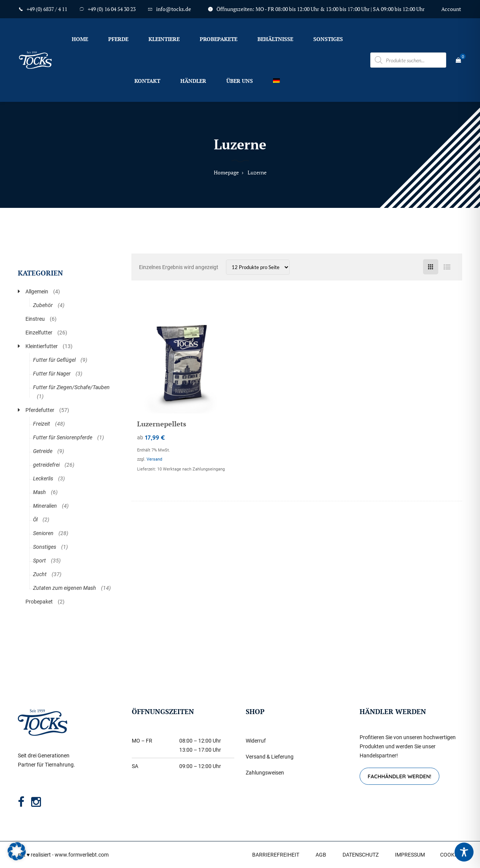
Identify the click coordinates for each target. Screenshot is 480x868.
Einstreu (35, 319)
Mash (39, 492)
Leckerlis (43, 478)
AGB (321, 855)
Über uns (240, 81)
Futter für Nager (52, 374)
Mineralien (45, 506)
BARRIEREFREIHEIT (276, 855)
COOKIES (451, 855)
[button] (17, 851)
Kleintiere (164, 39)
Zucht (40, 574)
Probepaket (39, 602)
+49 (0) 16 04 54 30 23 (112, 9)
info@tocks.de (174, 9)
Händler (193, 81)
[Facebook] (21, 802)
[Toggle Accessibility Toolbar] (464, 852)
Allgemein (37, 291)
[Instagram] (36, 802)
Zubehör (43, 305)
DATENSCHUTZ (361, 855)
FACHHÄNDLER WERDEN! (399, 776)
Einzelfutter (39, 333)
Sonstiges (328, 39)
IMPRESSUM (410, 855)
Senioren (43, 533)
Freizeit (42, 424)
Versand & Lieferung (270, 757)
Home (80, 39)
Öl (35, 520)
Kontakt (147, 81)
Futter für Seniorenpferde (63, 437)
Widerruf (256, 741)
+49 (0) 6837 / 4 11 (47, 9)
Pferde (118, 39)
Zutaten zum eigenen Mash (65, 588)
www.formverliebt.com (82, 855)
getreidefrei (46, 465)
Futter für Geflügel (54, 360)
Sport (39, 561)
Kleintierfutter (42, 346)
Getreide (43, 451)
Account (451, 9)
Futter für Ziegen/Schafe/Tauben (71, 387)
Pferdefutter (40, 410)
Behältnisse (275, 39)
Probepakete (219, 39)
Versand (154, 459)
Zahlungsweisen (265, 773)
